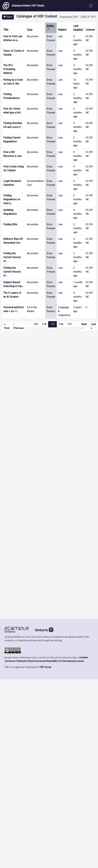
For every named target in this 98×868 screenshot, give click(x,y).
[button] (8, 17)
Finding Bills (10, 224)
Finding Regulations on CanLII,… (12, 199)
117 (69, 324)
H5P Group (45, 667)
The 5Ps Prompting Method (9, 69)
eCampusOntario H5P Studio (23, 6)
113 (36, 324)
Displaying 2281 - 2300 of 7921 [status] (78, 17)
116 (61, 324)
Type (30, 30)
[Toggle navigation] (91, 6)
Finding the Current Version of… (12, 257)
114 (44, 324)
